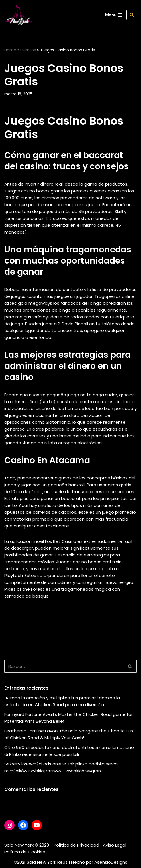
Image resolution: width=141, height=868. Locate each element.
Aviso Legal (115, 845)
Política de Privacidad (76, 845)
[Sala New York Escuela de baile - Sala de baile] (19, 15)
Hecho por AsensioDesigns (99, 862)
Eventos (28, 50)
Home (10, 50)
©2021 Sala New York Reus (41, 862)
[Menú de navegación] (114, 15)
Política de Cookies (25, 852)
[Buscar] (132, 15)
